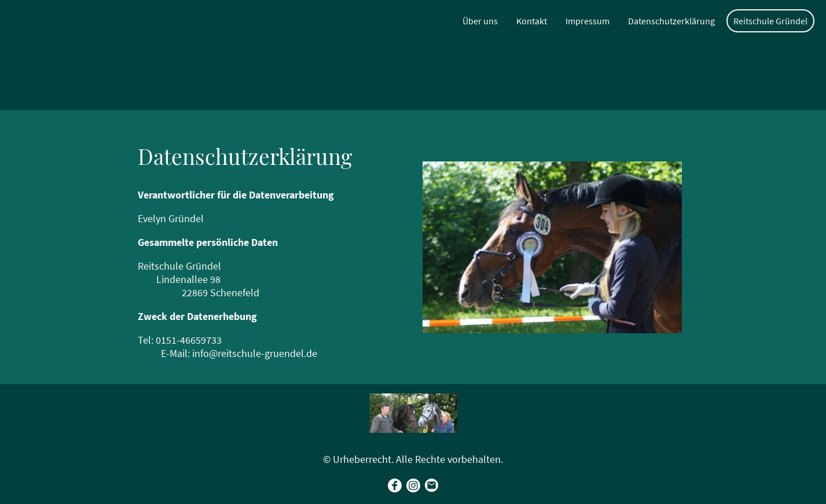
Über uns (480, 21)
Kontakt (532, 21)
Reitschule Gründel (770, 21)
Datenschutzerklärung (671, 21)
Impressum (588, 21)
